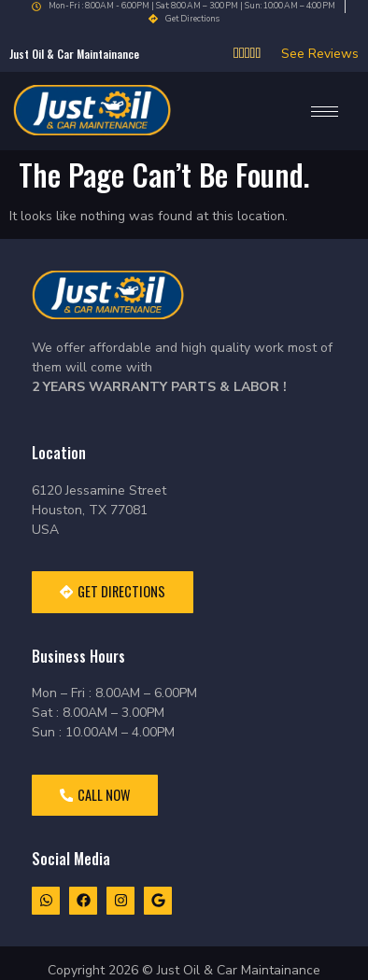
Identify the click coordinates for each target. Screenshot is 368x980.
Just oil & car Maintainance (74, 54)
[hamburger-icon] (325, 112)
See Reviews (320, 54)
